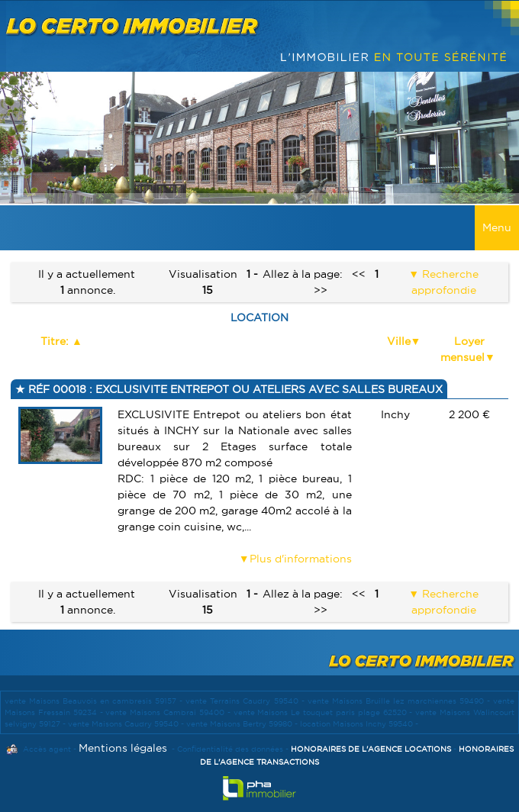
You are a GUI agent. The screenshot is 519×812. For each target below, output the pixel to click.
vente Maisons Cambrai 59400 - (169, 712)
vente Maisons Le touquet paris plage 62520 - (325, 712)
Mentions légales (123, 748)
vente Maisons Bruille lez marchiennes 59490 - (400, 701)
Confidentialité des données (230, 749)
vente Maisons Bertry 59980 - (243, 724)
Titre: (56, 341)
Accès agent (47, 749)
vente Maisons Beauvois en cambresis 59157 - (95, 701)
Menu (497, 227)
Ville (399, 341)
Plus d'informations (301, 559)
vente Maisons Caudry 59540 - (127, 724)
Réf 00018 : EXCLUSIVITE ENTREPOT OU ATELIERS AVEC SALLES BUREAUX (234, 389)
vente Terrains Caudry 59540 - (246, 701)
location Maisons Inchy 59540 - (359, 724)
